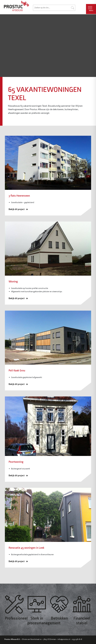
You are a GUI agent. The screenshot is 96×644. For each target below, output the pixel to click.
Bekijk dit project (19, 209)
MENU (90, 9)
